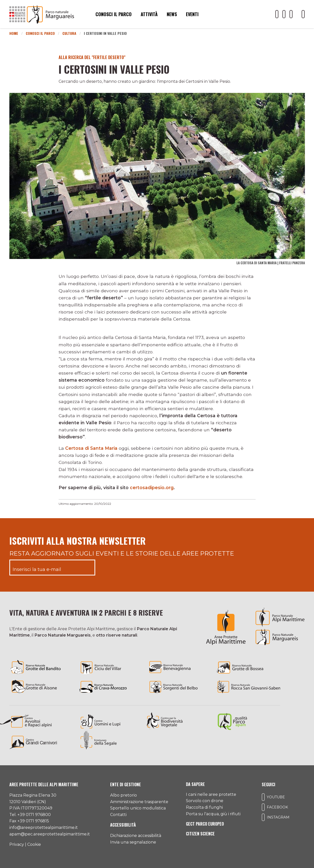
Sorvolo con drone (205, 801)
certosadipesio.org (152, 488)
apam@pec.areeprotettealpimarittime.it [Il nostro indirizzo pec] (50, 834)
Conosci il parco (114, 14)
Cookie (34, 844)
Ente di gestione (126, 784)
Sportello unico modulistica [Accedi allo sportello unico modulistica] (138, 808)
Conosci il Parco (40, 33)
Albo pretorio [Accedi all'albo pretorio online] (124, 795)
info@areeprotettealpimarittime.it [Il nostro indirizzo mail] (44, 827)
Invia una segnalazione (133, 842)
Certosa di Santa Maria (91, 448)
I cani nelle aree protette (211, 794)
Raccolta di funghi (204, 807)
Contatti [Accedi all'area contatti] (118, 815)
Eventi (192, 14)
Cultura (69, 33)
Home (14, 33)
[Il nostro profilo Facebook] (284, 14)
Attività (149, 14)
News (172, 14)
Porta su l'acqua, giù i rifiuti (213, 814)
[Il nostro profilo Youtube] (277, 14)
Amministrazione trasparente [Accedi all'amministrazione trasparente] (139, 802)
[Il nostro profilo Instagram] (291, 14)
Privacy (17, 844)
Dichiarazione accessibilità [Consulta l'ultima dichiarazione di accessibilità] (136, 836)
